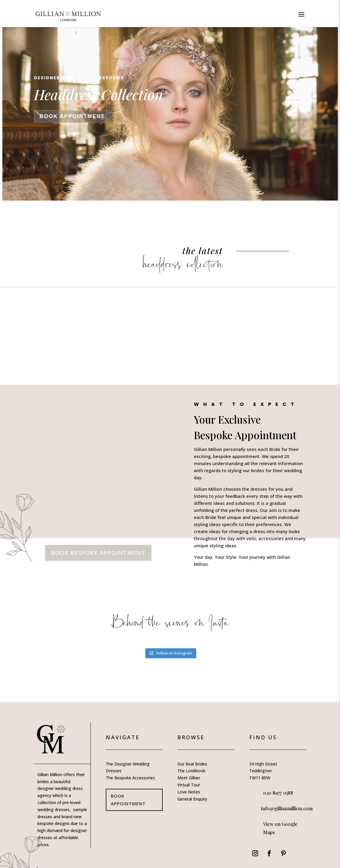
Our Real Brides (192, 742)
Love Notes (189, 770)
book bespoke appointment (98, 531)
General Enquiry (192, 777)
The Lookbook (191, 749)
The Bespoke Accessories (130, 756)
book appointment (72, 116)
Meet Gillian (189, 756)
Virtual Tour (189, 763)
